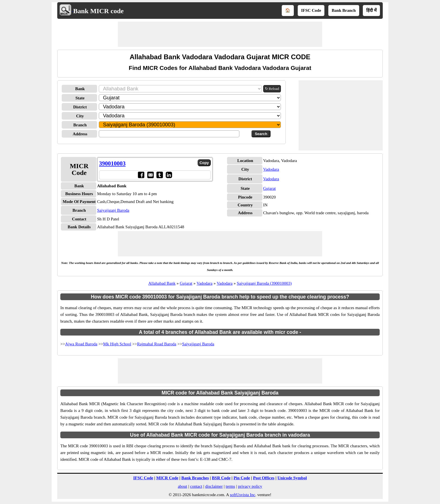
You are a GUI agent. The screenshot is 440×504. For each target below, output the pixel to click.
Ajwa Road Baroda (81, 344)
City (80, 116)
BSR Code (221, 478)
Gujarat (270, 188)
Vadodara (271, 169)
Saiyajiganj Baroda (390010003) (264, 283)
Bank (80, 89)
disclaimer (214, 486)
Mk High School (117, 344)
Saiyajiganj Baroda (113, 210)
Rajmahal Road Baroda (157, 344)
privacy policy (250, 486)
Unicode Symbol (292, 478)
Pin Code (242, 478)
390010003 (112, 163)
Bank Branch (344, 10)
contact (196, 486)
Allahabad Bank (162, 283)
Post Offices (264, 478)
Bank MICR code (98, 11)
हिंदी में (371, 10)
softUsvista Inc (242, 495)
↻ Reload (272, 89)
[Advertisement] (220, 34)
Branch (80, 125)
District (80, 107)
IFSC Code (311, 10)
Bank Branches (195, 478)
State (80, 98)
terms (230, 486)
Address (80, 134)
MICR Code (167, 478)
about (183, 486)
